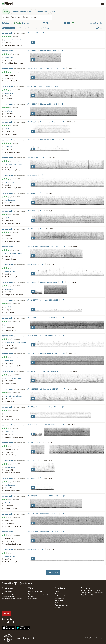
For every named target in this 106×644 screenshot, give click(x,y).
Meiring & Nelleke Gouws (13, 254)
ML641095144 (32, 140)
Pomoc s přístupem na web (91, 590)
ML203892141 (32, 175)
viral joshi (8, 414)
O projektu (60, 588)
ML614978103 (32, 86)
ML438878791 (32, 496)
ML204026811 (32, 282)
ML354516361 (32, 51)
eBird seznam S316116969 (49, 514)
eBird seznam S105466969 (49, 496)
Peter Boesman (10, 129)
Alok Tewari (9, 289)
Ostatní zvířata (42, 12)
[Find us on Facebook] (3, 622)
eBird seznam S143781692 (49, 336)
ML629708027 (33, 69)
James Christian (10, 325)
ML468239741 (32, 122)
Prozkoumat (7, 588)
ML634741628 (32, 264)
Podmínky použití (87, 595)
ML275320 (31, 211)
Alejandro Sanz (10, 271)
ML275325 (31, 478)
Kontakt (57, 608)
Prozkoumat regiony (9, 594)
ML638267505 (33, 389)
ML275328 (31, 460)
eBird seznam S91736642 (48, 51)
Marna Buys (9, 360)
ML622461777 (32, 300)
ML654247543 (33, 532)
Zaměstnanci (59, 598)
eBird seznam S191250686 (49, 300)
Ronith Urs (8, 147)
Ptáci (6, 12)
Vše (54, 12)
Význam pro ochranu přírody (38, 594)
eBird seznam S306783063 (49, 354)
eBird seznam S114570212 (49, 122)
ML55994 (31, 443)
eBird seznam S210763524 (49, 69)
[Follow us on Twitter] (8, 622)
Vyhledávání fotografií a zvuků (12, 599)
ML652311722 (32, 354)
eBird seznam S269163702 (49, 140)
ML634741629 (32, 549)
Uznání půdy (86, 588)
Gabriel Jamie (9, 503)
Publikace (32, 596)
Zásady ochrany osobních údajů (92, 593)
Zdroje (57, 592)
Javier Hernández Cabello (13, 40)
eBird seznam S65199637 (48, 282)
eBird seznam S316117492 (49, 532)
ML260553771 (32, 407)
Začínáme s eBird (61, 603)
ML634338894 (33, 33)
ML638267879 (33, 247)
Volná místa (59, 601)
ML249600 (31, 229)
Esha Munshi (9, 58)
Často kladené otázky (62, 605)
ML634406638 (33, 158)
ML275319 (31, 193)
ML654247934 (33, 514)
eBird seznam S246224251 (49, 247)
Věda (31, 588)
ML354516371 (32, 104)
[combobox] (27, 17)
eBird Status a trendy (35, 592)
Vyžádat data (33, 599)
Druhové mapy (7, 592)
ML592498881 (32, 336)
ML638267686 (33, 371)
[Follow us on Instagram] (12, 622)
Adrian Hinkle (9, 93)
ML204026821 (32, 425)
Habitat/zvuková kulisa (22, 12)
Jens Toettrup (9, 307)
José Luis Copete (10, 182)
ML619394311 (32, 318)
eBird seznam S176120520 (49, 318)
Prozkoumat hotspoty (9, 596)
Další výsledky (53, 572)
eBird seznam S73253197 (49, 407)
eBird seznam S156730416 (49, 86)
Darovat (6, 613)
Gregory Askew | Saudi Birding (15, 343)
